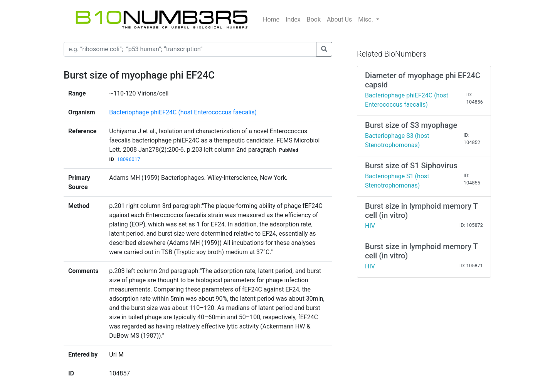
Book (314, 19)
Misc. (366, 19)
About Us (339, 19)
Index (293, 19)
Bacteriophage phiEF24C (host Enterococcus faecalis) (183, 112)
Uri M (116, 354)
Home (271, 19)
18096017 (129, 159)
